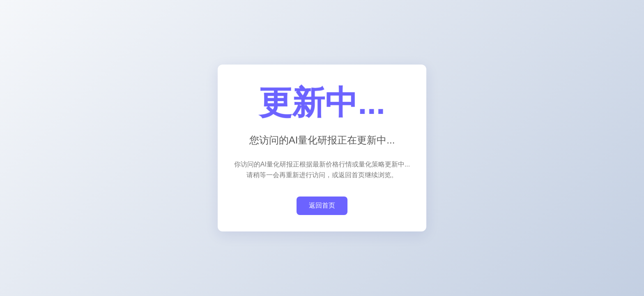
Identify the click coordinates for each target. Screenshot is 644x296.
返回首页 (322, 205)
